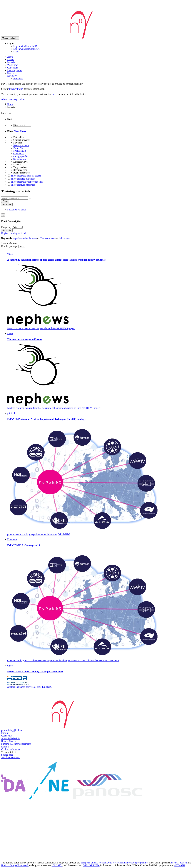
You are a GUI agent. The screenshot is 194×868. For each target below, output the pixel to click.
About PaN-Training (11, 738)
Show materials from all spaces (24, 176)
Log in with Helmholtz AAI (27, 49)
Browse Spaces (9, 741)
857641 (175, 863)
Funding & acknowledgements (16, 744)
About (10, 57)
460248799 (180, 865)
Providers (18, 79)
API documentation (11, 757)
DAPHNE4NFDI (91, 865)
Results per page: (10, 246)
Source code (7, 755)
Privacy (5, 747)
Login (16, 52)
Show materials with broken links (25, 182)
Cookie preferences (11, 749)
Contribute (6, 736)
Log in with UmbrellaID (25, 46)
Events (11, 59)
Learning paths (15, 70)
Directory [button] (12, 76)
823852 (183, 863)
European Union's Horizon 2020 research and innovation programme (114, 863)
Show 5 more (20, 159)
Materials (12, 62)
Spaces (11, 73)
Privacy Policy (16, 89)
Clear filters (20, 131)
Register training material (14, 233)
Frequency (6, 227)
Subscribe (7, 204)
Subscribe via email (17, 210)
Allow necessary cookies (13, 99)
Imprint (5, 733)
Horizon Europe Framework (15, 865)
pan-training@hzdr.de (12, 730)
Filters (5, 201)
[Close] (3, 215)
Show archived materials (21, 185)
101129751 (57, 865)
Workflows (13, 65)
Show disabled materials (21, 179)
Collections (13, 68)
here (55, 94)
